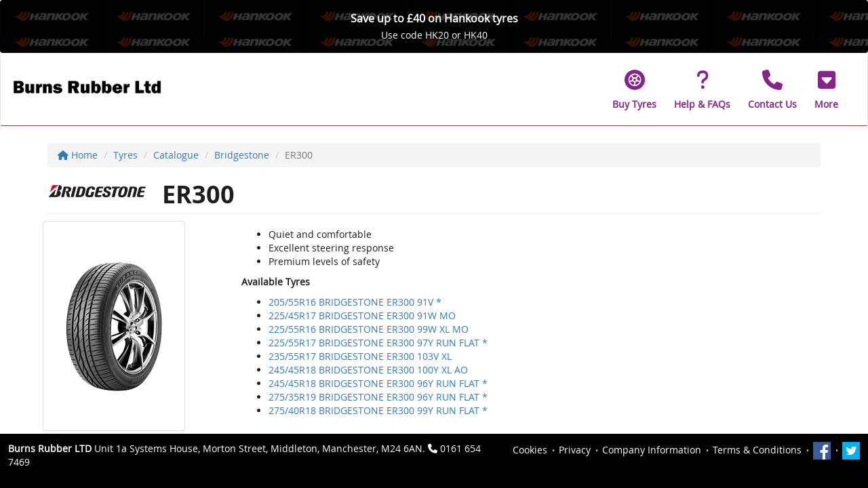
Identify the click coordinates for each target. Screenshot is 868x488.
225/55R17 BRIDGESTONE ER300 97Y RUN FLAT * (378, 343)
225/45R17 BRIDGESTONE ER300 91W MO (362, 316)
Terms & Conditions (757, 450)
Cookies (530, 450)
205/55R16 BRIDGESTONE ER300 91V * (355, 302)
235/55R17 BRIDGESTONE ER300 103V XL (360, 356)
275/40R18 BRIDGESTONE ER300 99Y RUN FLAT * (378, 410)
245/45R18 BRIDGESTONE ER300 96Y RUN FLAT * (378, 383)
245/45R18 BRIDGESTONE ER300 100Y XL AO (368, 370)
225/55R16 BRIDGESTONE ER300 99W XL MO (369, 329)
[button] (826, 89)
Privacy (575, 450)
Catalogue (176, 155)
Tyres (125, 155)
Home (78, 155)
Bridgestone (242, 155)
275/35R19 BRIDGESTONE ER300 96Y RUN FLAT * (378, 397)
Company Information (652, 450)
